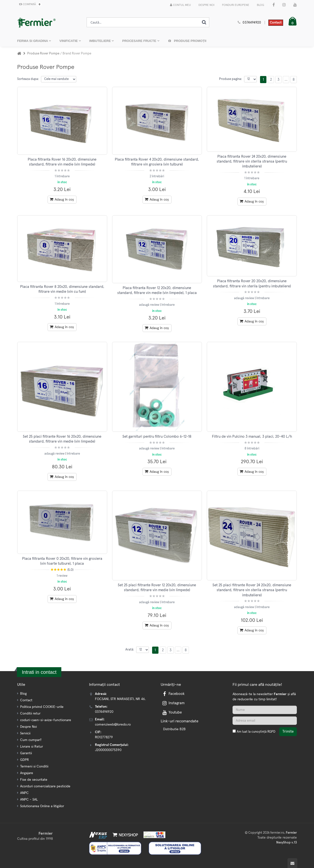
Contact (276, 23)
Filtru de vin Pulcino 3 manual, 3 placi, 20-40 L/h (252, 437)
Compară (29, 4)
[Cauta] (204, 22)
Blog (260, 5)
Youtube (172, 712)
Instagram (173, 703)
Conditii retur (30, 714)
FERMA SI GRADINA (33, 41)
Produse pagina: (230, 79)
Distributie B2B (174, 729)
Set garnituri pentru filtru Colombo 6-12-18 (157, 437)
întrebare (168, 305)
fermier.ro (277, 833)
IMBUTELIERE (101, 41)
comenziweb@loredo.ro (113, 725)
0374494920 (252, 23)
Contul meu (180, 5)
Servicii (25, 733)
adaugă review (150, 305)
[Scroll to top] (292, 863)
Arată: (130, 650)
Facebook (173, 694)
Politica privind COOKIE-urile (42, 707)
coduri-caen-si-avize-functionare (46, 720)
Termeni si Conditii (34, 766)
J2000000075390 (108, 750)
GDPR (25, 760)
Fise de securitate (34, 780)
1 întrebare (62, 176)
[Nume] (265, 710)
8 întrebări (252, 449)
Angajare (27, 773)
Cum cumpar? (31, 740)
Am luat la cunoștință (256, 732)
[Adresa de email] (265, 721)
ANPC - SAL (29, 800)
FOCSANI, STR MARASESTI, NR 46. (120, 699)
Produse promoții (187, 41)
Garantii (26, 753)
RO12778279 (104, 737)
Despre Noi (206, 5)
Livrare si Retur (32, 747)
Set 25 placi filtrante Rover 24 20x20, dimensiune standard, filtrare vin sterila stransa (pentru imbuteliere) (252, 590)
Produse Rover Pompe (44, 54)
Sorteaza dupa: (28, 79)
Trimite (288, 732)
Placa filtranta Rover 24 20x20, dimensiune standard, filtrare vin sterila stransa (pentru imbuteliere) (252, 162)
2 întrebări (157, 176)
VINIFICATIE (69, 41)
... (286, 80)
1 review (62, 576)
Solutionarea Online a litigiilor (42, 806)
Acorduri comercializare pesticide (45, 786)
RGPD (271, 732)
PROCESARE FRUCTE (140, 41)
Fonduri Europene (236, 5)
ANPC (24, 793)
